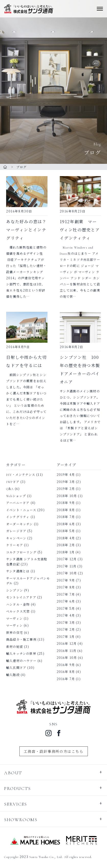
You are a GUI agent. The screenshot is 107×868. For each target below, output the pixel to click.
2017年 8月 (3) (69, 587)
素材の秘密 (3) (18, 646)
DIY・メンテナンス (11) (25, 474)
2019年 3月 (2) (69, 482)
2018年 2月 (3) (69, 545)
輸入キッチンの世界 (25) (25, 653)
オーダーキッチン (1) (22, 524)
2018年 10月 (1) (70, 496)
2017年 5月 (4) (69, 608)
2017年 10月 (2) (70, 573)
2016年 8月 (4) (69, 672)
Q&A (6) (13, 489)
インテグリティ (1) (21, 517)
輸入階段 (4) (16, 675)
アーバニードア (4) (21, 503)
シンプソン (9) (18, 590)
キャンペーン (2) (19, 538)
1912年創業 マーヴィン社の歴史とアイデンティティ (80, 230)
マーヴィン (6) (17, 625)
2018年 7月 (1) (69, 517)
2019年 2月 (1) (69, 489)
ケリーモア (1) (17, 545)
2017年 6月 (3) (69, 601)
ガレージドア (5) (19, 531)
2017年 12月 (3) (70, 559)
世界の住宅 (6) (18, 632)
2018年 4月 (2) (69, 538)
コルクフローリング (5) (24, 552)
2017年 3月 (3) (69, 622)
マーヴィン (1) (17, 618)
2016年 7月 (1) (69, 679)
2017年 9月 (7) (69, 580)
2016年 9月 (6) (69, 665)
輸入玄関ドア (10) (20, 667)
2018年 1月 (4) (69, 552)
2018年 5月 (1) (69, 531)
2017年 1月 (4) (69, 636)
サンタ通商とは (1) (21, 571)
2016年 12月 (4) (70, 643)
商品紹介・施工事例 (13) (25, 639)
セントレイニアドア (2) (24, 597)
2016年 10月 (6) (70, 657)
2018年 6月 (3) (69, 524)
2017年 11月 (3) (70, 566)
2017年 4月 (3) (69, 615)
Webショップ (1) (19, 496)
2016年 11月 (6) (70, 651)
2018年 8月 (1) (69, 510)
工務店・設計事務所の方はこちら (54, 751)
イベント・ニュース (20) (25, 510)
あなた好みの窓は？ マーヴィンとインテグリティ (26, 230)
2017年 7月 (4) (69, 594)
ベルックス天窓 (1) (21, 611)
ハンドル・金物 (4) (21, 604)
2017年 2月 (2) (69, 629)
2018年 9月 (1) (69, 503)
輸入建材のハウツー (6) (24, 661)
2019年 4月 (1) (69, 474)
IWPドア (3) (16, 482)
